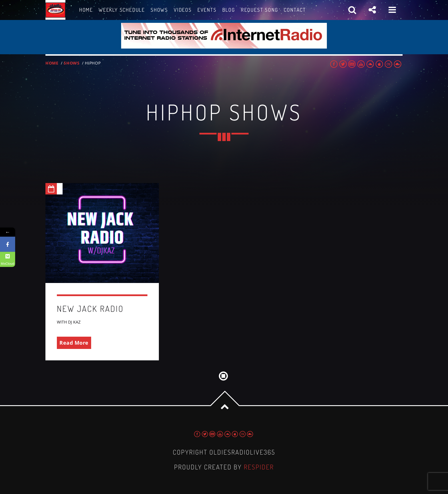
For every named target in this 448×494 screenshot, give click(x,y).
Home (52, 63)
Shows (72, 63)
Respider (259, 467)
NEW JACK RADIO (90, 309)
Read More (74, 343)
